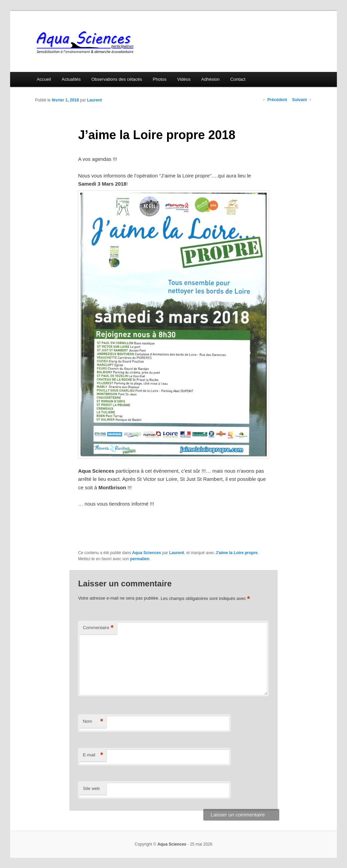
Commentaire (98, 628)
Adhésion (210, 79)
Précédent (275, 100)
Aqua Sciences (147, 553)
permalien (140, 559)
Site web (91, 788)
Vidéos (184, 79)
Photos (160, 79)
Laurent (95, 100)
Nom (93, 722)
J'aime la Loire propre (237, 553)
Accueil (44, 79)
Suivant (302, 100)
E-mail (93, 755)
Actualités (71, 79)
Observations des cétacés (117, 79)
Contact (238, 79)
